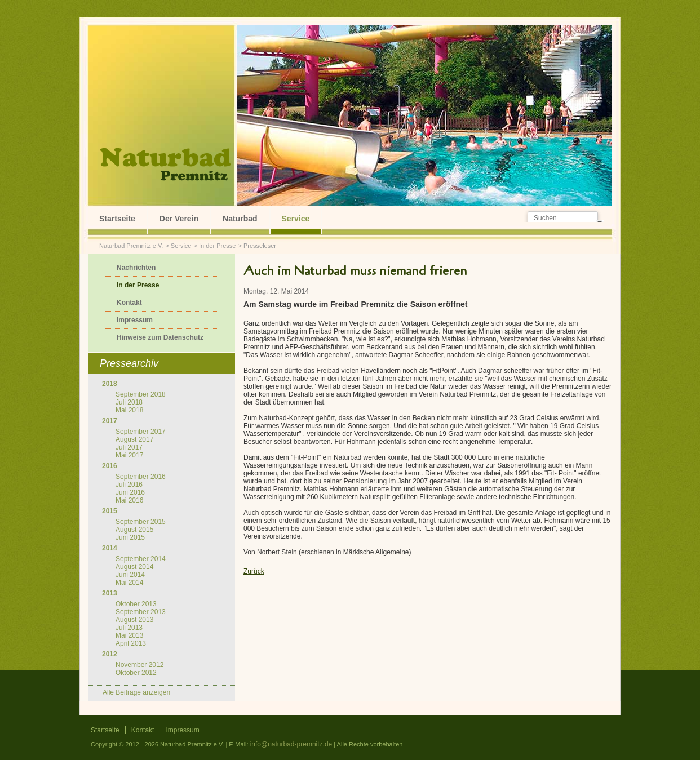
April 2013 (131, 643)
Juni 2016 (130, 492)
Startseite (117, 219)
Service (296, 219)
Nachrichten (136, 268)
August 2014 (134, 567)
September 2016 (141, 477)
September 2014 (141, 559)
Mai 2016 (129, 500)
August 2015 (134, 530)
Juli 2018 (129, 402)
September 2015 (141, 522)
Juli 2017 (129, 447)
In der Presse (217, 246)
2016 (110, 466)
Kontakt (129, 303)
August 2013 (134, 620)
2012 (110, 654)
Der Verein (179, 219)
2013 (110, 593)
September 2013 (141, 612)
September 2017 (141, 432)
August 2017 (134, 439)
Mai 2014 (129, 583)
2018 (110, 384)
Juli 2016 (129, 485)
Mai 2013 (129, 635)
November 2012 (139, 665)
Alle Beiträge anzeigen (136, 692)
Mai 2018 (129, 410)
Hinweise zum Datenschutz (160, 337)
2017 (110, 421)
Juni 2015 (130, 537)
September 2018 (141, 394)
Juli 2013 (129, 628)
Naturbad (240, 219)
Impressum (135, 320)
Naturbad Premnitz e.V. (131, 246)
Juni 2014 (130, 575)
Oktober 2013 (136, 604)
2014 (110, 548)
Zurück (254, 571)
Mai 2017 (129, 455)
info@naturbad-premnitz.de (291, 744)
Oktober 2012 (136, 673)
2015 (110, 511)
